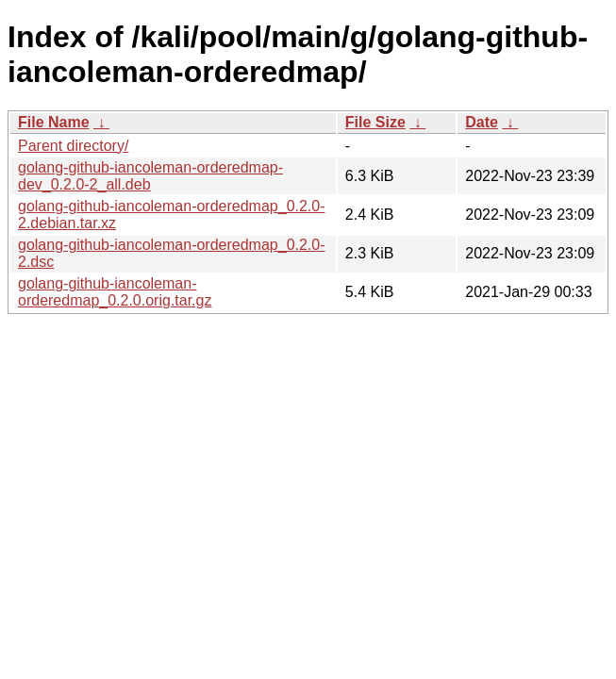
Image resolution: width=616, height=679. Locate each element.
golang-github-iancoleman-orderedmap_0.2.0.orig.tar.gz (115, 292)
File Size (375, 122)
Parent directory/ (73, 146)
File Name (54, 122)
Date (482, 122)
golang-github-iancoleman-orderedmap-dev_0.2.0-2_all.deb (150, 176)
